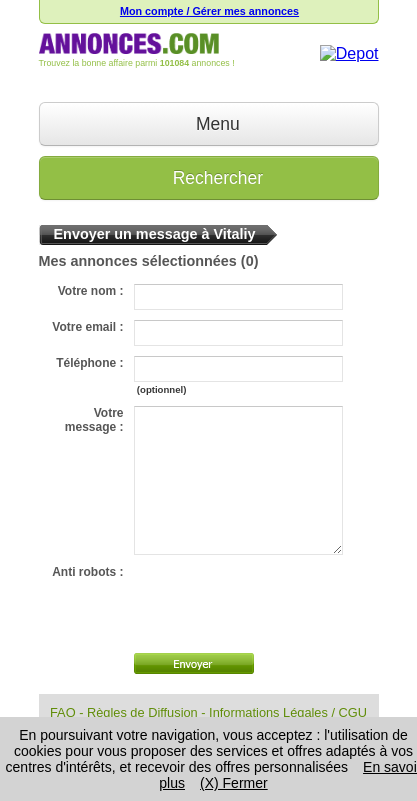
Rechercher (208, 178)
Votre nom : (91, 291)
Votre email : (87, 327)
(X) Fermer (234, 783)
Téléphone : (89, 363)
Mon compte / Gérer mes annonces (209, 11)
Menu (208, 124)
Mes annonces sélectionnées (138, 261)
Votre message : (94, 420)
